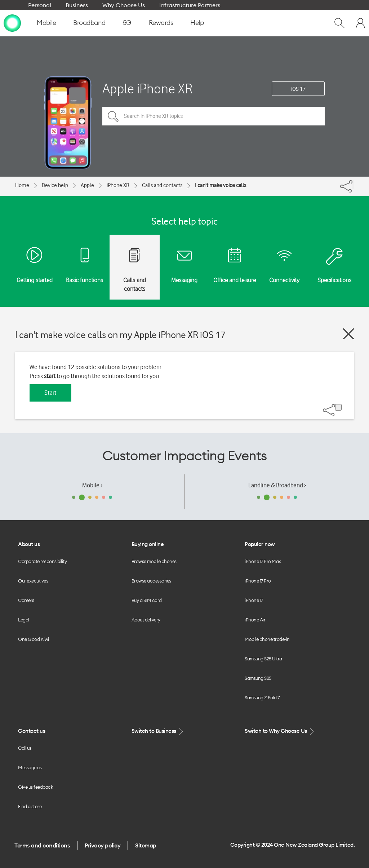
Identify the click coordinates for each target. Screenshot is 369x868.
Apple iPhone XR (147, 88)
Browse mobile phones (154, 561)
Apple (87, 185)
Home (22, 185)
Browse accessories (151, 581)
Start (50, 393)
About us (29, 544)
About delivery (146, 620)
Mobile (46, 23)
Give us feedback (35, 787)
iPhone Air (255, 620)
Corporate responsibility (42, 561)
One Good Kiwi (34, 639)
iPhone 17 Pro (258, 581)
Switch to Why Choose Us (280, 731)
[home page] (12, 23)
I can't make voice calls (221, 185)
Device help (55, 185)
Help (197, 23)
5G (127, 23)
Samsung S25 (258, 678)
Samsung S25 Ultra (263, 659)
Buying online (148, 544)
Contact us (32, 731)
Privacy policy (103, 845)
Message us (30, 767)
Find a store (30, 806)
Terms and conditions (42, 845)
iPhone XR (118, 185)
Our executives (33, 581)
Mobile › (92, 485)
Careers (26, 600)
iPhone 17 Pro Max (263, 561)
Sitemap (146, 845)
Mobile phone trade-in (267, 639)
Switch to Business (158, 731)
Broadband (89, 23)
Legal (24, 620)
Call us (25, 748)
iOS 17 (298, 89)
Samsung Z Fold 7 (262, 697)
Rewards (161, 23)
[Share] (353, 185)
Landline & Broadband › (277, 485)
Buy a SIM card (147, 600)
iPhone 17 (254, 600)
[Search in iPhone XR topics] (214, 116)
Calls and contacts (162, 185)
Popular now (260, 544)
